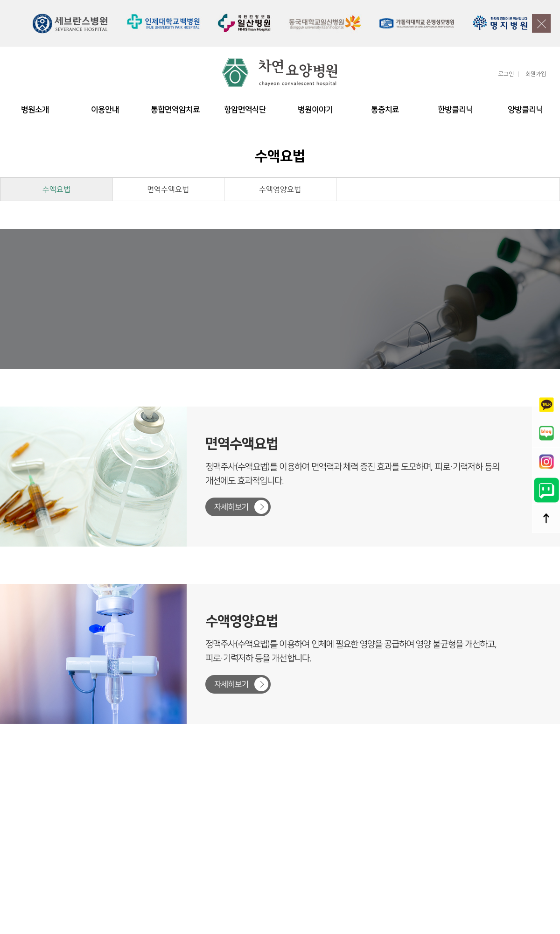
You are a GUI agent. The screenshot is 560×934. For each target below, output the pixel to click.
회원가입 (536, 74)
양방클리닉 (525, 110)
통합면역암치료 (175, 110)
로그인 (506, 74)
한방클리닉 (455, 110)
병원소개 (35, 110)
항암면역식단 (245, 110)
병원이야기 (315, 110)
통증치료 (385, 110)
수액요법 (56, 190)
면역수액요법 (168, 190)
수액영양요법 (280, 190)
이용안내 (105, 110)
